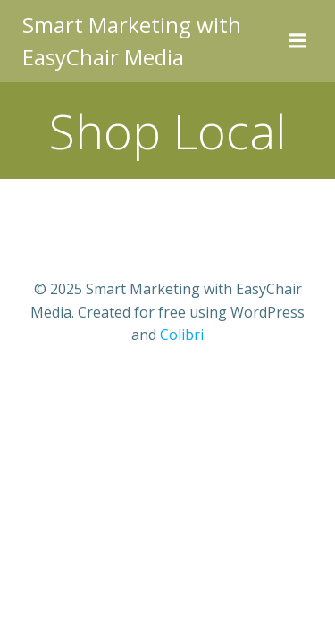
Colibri (182, 335)
